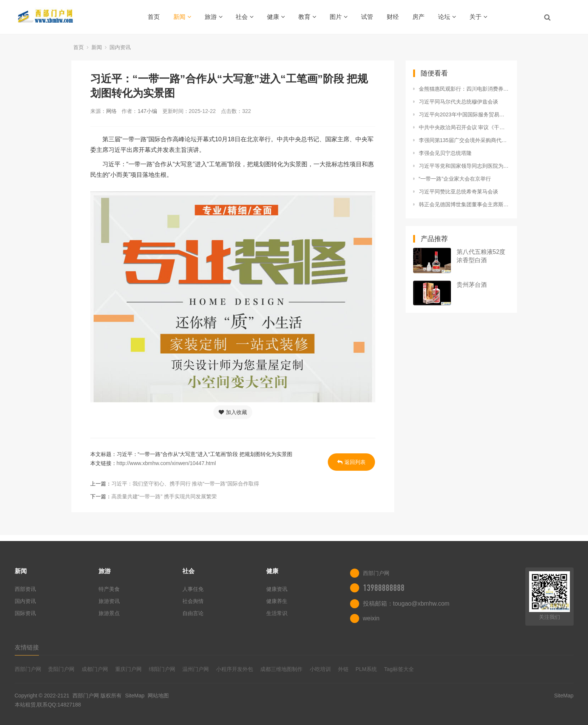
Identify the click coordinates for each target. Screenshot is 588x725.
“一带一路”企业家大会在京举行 (455, 179)
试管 (367, 17)
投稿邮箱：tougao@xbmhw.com (406, 604)
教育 (307, 17)
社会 (245, 17)
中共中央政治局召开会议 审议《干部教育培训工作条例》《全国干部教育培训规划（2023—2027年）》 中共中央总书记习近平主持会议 (464, 127)
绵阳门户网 (162, 669)
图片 (339, 17)
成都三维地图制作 (281, 669)
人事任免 (193, 589)
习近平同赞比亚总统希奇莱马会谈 (458, 192)
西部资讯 (25, 589)
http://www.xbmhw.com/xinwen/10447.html (166, 463)
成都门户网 (95, 669)
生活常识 (277, 613)
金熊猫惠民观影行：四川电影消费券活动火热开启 (464, 89)
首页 (154, 17)
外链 (343, 669)
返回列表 (351, 462)
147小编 (147, 111)
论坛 (447, 17)
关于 (478, 17)
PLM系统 (366, 669)
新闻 (182, 17)
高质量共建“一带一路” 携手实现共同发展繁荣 (164, 496)
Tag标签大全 (399, 669)
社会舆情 (193, 601)
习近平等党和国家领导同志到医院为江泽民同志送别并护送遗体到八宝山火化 (464, 166)
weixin (371, 618)
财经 (393, 17)
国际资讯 (25, 613)
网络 (111, 111)
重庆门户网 (128, 669)
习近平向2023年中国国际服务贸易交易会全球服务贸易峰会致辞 (464, 114)
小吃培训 (320, 669)
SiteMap (135, 696)
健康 (276, 17)
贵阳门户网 (61, 669)
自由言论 (193, 613)
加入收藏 (233, 412)
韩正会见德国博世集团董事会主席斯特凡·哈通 (464, 204)
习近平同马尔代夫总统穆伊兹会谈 (458, 102)
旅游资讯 (109, 601)
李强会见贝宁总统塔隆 (445, 153)
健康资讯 (277, 589)
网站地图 (158, 696)
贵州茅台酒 (472, 285)
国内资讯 (120, 47)
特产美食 (109, 589)
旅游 (214, 17)
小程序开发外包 (235, 669)
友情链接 (27, 647)
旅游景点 (109, 613)
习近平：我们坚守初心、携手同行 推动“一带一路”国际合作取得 (185, 484)
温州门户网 (196, 669)
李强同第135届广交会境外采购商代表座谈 (464, 140)
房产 (418, 17)
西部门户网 (28, 669)
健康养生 (277, 601)
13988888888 (384, 588)
